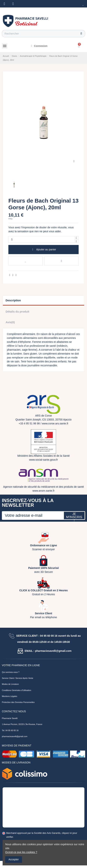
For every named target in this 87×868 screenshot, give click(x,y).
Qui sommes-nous (10, 672)
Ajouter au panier (43, 249)
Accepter (14, 859)
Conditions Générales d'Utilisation (16, 690)
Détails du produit (17, 312)
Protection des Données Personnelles (18, 702)
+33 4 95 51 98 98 (29, 423)
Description (13, 300)
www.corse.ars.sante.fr (55, 423)
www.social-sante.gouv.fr (44, 460)
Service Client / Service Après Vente (18, 678)
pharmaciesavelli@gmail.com (15, 736)
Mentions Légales (10, 696)
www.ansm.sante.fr (43, 491)
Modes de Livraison (10, 684)
